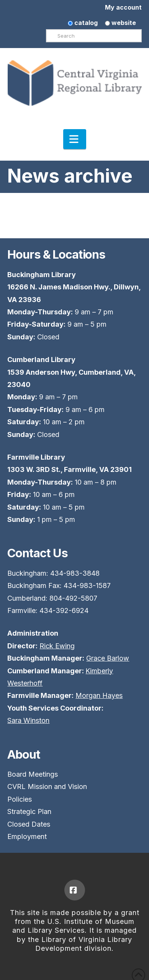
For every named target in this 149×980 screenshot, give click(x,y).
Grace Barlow (108, 658)
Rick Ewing (57, 646)
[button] (75, 139)
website (120, 23)
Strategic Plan (29, 811)
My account (123, 7)
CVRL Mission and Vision (47, 786)
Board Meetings (33, 774)
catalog (83, 23)
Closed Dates (29, 824)
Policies (20, 799)
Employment (27, 836)
